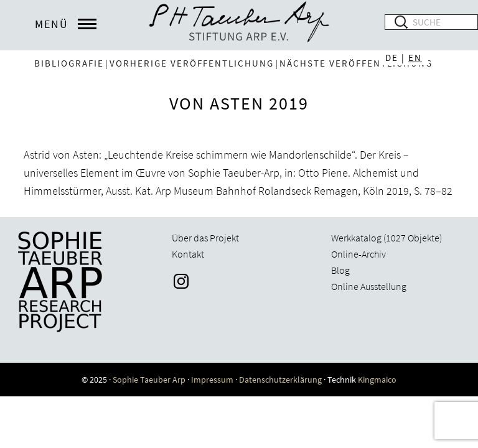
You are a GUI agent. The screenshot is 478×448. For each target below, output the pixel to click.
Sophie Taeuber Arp (149, 380)
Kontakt (188, 254)
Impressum (212, 380)
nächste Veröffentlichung (356, 63)
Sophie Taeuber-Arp (239, 25)
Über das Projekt (205, 238)
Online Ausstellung (369, 286)
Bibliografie (69, 63)
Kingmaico (377, 380)
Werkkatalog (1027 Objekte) (387, 238)
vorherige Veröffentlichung (192, 63)
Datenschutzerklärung (280, 380)
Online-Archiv (358, 254)
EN (415, 58)
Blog (340, 270)
